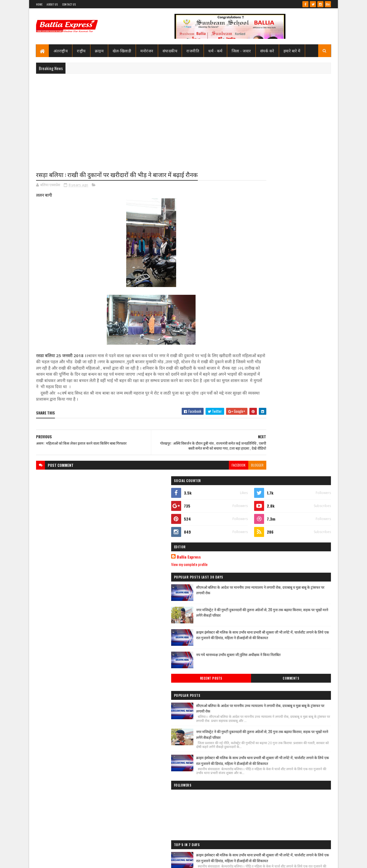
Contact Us (69, 4)
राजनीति (193, 51)
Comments (309, 379)
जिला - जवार (241, 51)
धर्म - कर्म (216, 51)
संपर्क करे (267, 51)
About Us (52, 4)
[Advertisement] (184, 118)
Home (39, 4)
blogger (223, 471)
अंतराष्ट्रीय (61, 51)
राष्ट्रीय (82, 51)
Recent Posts (265, 379)
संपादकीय (170, 51)
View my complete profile (261, 257)
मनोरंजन (147, 51)
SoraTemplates (56, 860)
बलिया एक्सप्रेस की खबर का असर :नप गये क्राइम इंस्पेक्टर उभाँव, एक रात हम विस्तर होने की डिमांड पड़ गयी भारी (299, 668)
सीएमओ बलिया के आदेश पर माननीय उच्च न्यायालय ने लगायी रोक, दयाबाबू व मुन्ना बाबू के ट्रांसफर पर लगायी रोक (297, 286)
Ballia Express (260, 250)
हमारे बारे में (292, 51)
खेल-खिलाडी (122, 51)
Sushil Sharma (95, 860)
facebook (205, 471)
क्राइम (99, 51)
